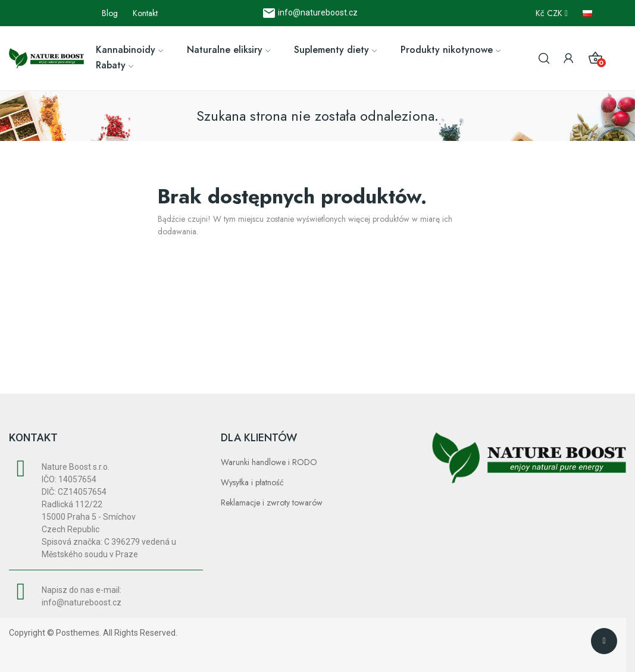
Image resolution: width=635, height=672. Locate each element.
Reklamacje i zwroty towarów (272, 503)
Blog (110, 13)
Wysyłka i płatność (252, 482)
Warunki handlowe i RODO (269, 462)
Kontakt (145, 13)
